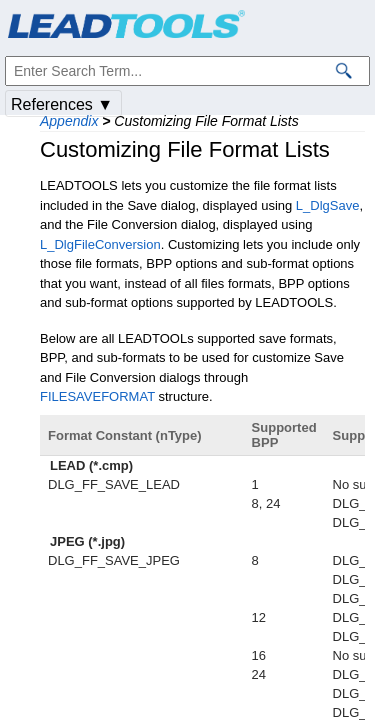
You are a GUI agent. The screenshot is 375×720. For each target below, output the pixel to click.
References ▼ (62, 104)
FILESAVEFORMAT (97, 396)
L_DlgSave (328, 205)
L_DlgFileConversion (100, 244)
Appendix (69, 121)
